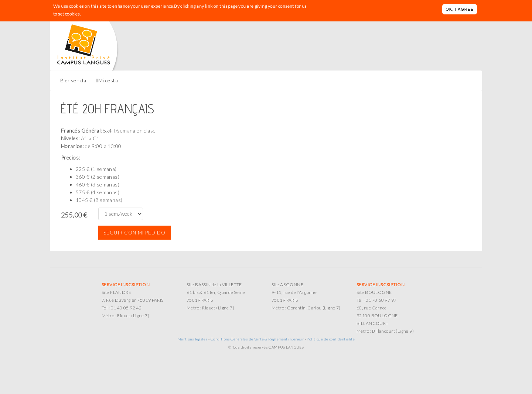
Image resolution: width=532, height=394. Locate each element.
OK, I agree (460, 9)
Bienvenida (73, 80)
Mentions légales (192, 339)
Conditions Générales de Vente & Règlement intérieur (257, 339)
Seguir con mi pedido (134, 233)
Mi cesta (108, 80)
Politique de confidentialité (331, 339)
